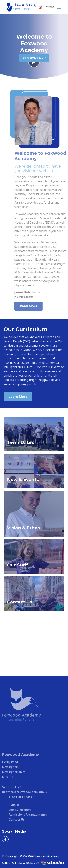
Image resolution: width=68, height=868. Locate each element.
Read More (32, 306)
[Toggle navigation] (60, 7)
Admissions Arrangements (31, 815)
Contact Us (20, 820)
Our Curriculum (23, 810)
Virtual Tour (34, 58)
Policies (18, 805)
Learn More (18, 397)
